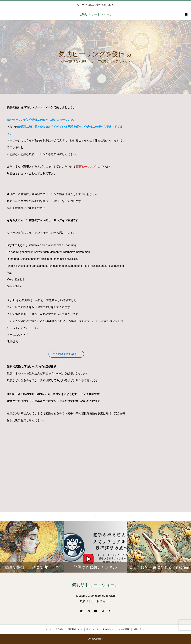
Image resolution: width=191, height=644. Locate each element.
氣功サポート (92, 629)
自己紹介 (60, 629)
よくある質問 (123, 629)
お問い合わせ (139, 629)
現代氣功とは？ (75, 629)
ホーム (49, 629)
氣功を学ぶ (108, 629)
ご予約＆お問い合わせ (66, 354)
